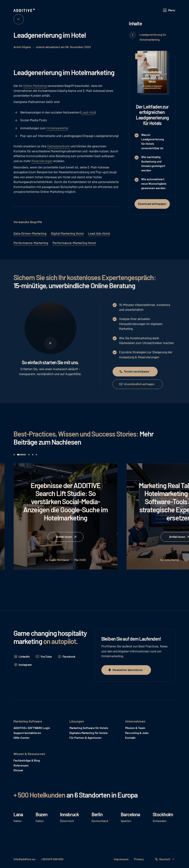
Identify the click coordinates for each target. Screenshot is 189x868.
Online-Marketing (35, 86)
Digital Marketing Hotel (67, 233)
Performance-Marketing (31, 243)
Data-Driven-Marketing (30, 233)
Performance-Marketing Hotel (74, 243)
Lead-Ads (88, 112)
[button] (169, 10)
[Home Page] (25, 10)
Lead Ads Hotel (99, 233)
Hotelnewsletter (57, 128)
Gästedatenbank (58, 146)
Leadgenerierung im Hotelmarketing (153, 37)
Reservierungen (42, 161)
